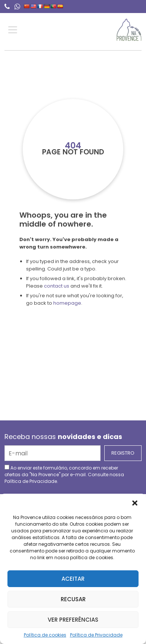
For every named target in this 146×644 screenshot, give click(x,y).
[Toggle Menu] (14, 30)
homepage (67, 303)
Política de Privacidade (96, 635)
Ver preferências (73, 620)
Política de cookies (45, 635)
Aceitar (73, 579)
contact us (57, 286)
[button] (135, 503)
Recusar (73, 599)
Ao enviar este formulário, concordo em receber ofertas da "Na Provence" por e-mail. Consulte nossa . (64, 475)
